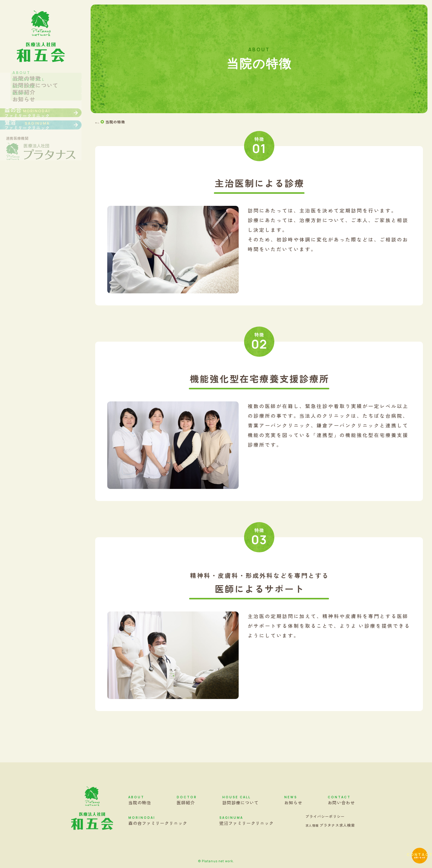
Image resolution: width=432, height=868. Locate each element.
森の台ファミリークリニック (158, 821)
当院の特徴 (140, 800)
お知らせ (293, 800)
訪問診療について (240, 800)
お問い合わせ (406, 842)
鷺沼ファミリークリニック (247, 821)
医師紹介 (187, 800)
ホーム (101, 122)
